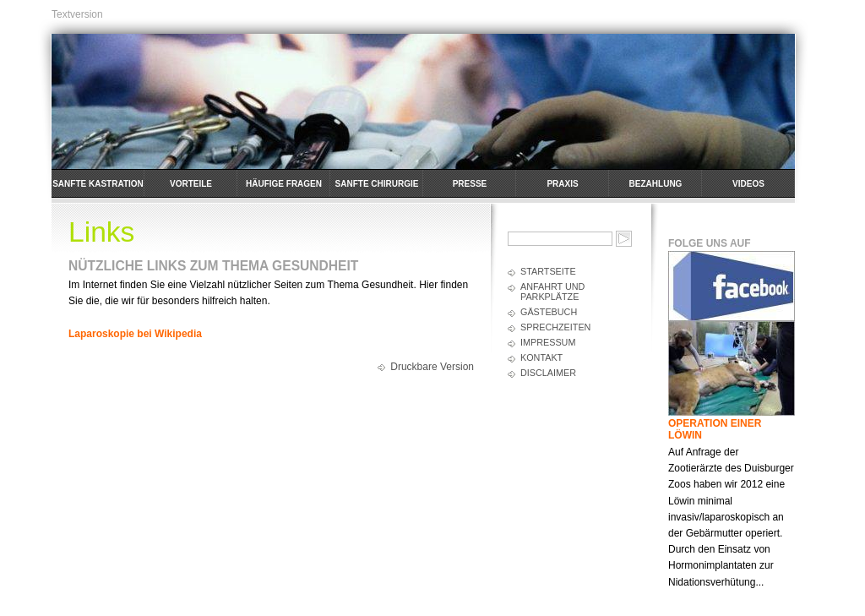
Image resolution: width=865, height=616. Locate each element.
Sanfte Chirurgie (377, 184)
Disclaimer (548, 373)
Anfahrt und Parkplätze (552, 292)
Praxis (562, 184)
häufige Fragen (284, 184)
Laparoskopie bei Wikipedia (135, 334)
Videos (748, 184)
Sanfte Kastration (98, 184)
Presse (470, 184)
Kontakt (541, 357)
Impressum (548, 342)
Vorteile (191, 184)
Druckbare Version (432, 367)
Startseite (548, 271)
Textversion (77, 14)
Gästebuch (549, 312)
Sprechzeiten (555, 327)
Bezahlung (656, 184)
